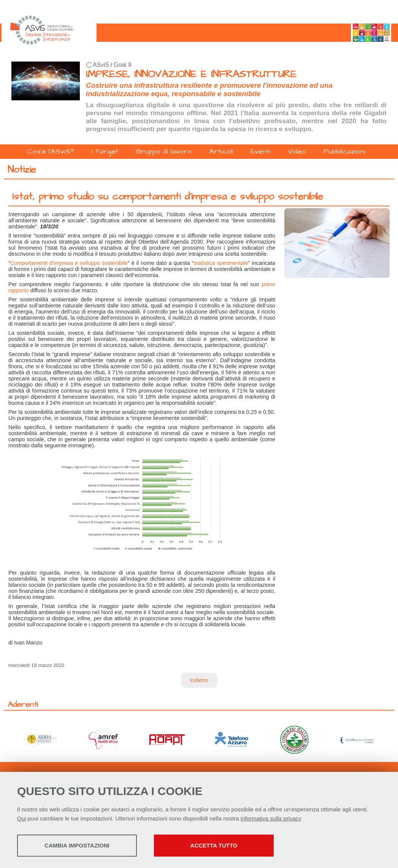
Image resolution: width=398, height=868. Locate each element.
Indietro (199, 680)
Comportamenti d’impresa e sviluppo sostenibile (69, 263)
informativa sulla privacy (271, 818)
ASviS (101, 65)
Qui (21, 818)
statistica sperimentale (221, 263)
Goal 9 (123, 65)
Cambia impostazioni (77, 845)
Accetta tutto (214, 845)
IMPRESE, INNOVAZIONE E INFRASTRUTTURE (191, 74)
